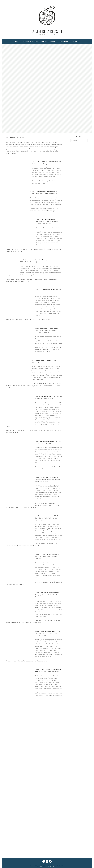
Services (35, 41)
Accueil (17, 41)
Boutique (53, 41)
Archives (44, 41)
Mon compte (75, 41)
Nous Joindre (64, 41)
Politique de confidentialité (47, 867)
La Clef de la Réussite (47, 31)
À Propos (26, 41)
